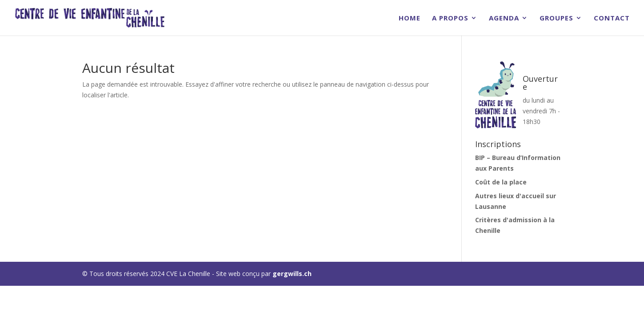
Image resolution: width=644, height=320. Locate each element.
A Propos (450, 18)
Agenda (504, 18)
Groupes (556, 18)
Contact (612, 18)
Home (410, 18)
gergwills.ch (292, 274)
